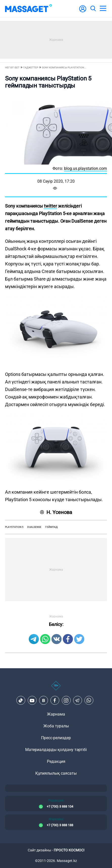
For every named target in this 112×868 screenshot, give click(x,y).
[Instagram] (66, 700)
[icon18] (56, 688)
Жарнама (56, 714)
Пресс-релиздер (56, 738)
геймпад (51, 527)
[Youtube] (32, 700)
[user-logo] (83, 11)
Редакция (56, 761)
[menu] (103, 9)
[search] (93, 9)
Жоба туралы (56, 726)
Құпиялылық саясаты (56, 773)
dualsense (34, 527)
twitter (50, 206)
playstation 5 (14, 527)
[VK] (43, 700)
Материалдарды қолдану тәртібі (56, 750)
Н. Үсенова (56, 512)
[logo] (29, 9)
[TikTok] (21, 700)
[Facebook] (55, 700)
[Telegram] (77, 700)
